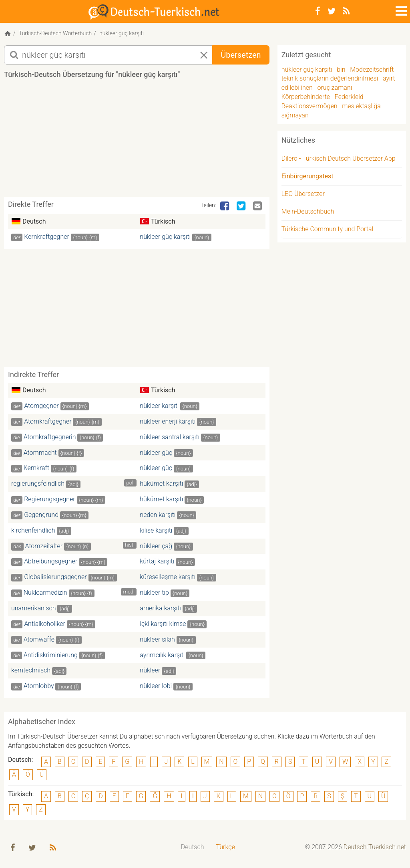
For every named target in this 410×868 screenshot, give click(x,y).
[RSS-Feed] (346, 11)
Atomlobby (39, 687)
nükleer (150, 672)
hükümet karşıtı (161, 485)
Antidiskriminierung (51, 656)
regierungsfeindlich (38, 485)
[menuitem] (193, 849)
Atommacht (40, 454)
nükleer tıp (154, 594)
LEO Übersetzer (303, 195)
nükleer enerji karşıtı (168, 423)
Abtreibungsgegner (51, 563)
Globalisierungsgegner (55, 578)
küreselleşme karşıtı (168, 578)
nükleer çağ (156, 547)
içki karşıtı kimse (163, 625)
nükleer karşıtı (159, 407)
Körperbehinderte (306, 98)
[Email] (258, 208)
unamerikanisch (34, 609)
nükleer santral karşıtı (170, 438)
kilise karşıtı (156, 532)
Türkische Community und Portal (327, 230)
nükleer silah (157, 641)
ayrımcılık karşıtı (162, 656)
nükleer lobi (156, 687)
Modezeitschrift (372, 71)
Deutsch (193, 848)
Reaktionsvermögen (310, 107)
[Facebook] (318, 11)
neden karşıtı (158, 516)
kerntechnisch (31, 672)
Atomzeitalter (44, 547)
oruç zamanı (335, 89)
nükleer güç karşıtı (165, 238)
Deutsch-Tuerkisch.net (375, 848)
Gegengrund (41, 516)
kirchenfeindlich (33, 532)
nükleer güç (156, 454)
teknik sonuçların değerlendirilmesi (330, 80)
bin (341, 71)
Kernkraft (36, 469)
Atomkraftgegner (48, 423)
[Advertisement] (150, 142)
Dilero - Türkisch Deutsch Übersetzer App (339, 160)
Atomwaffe (39, 641)
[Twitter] (332, 11)
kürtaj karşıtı (157, 563)
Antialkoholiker (45, 625)
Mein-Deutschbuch (308, 213)
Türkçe (225, 848)
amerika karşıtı (160, 609)
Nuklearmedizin (45, 594)
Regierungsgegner (50, 500)
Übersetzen (241, 56)
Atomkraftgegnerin (50, 438)
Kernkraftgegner (47, 238)
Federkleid (349, 98)
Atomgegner (41, 407)
